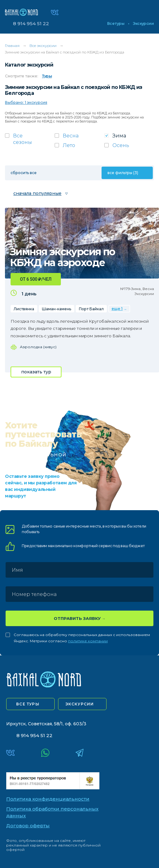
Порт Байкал (91, 309)
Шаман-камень (57, 309)
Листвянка (24, 309)
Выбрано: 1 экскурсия (26, 102)
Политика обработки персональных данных (52, 812)
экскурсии (80, 704)
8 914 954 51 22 (31, 23)
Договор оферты (28, 826)
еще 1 (117, 309)
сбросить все (24, 173)
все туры (28, 704)
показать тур (36, 372)
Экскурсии (143, 24)
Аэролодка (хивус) (38, 347)
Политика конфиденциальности (48, 799)
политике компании (88, 641)
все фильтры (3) (123, 173)
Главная (12, 46)
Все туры (116, 24)
